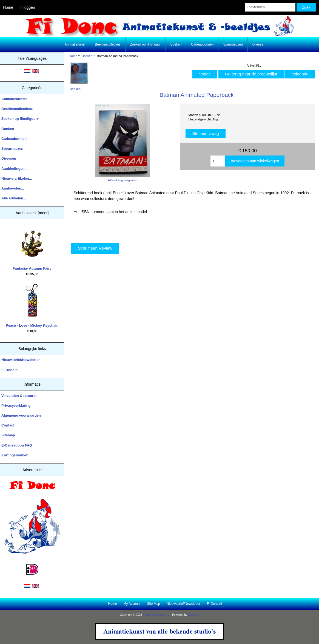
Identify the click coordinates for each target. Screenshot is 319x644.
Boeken (87, 56)
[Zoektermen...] (270, 7)
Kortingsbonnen (15, 455)
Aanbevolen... (13, 188)
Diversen (259, 44)
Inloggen (28, 7)
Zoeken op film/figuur (146, 44)
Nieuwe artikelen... (17, 178)
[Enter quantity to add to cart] (218, 161)
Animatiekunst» (14, 99)
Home (8, 7)
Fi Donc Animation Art (157, 615)
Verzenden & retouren (19, 396)
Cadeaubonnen (202, 44)
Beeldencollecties (108, 44)
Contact (8, 425)
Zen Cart (194, 615)
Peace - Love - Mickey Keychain (32, 306)
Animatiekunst (75, 44)
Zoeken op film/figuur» (20, 119)
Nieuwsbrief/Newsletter (21, 360)
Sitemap (8, 435)
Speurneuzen (233, 44)
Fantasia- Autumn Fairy (32, 248)
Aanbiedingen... (14, 169)
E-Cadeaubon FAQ (17, 445)
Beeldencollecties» (17, 109)
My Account (132, 604)
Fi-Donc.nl (10, 370)
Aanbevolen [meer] (32, 213)
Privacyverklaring (16, 406)
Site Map (154, 604)
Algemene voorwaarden (21, 415)
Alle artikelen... (14, 198)
